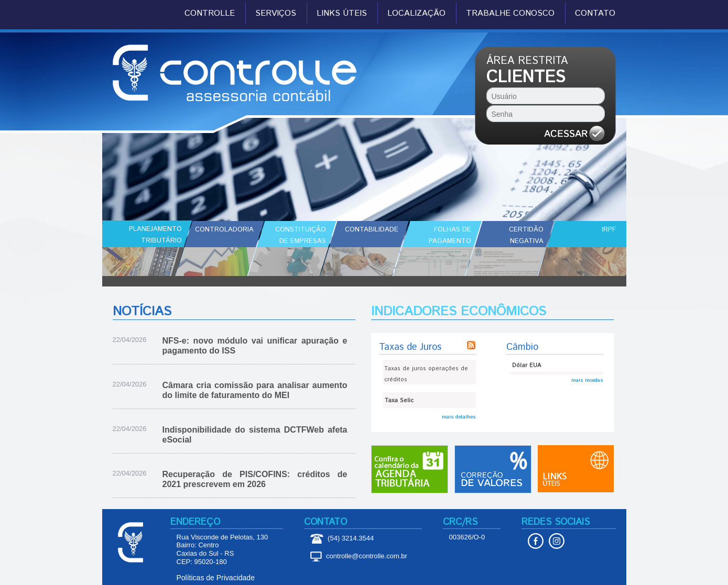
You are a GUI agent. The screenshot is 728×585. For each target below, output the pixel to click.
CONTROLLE (210, 14)
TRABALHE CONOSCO (510, 14)
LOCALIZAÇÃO (416, 14)
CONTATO (595, 14)
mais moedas (587, 380)
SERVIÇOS (276, 14)
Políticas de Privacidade (216, 578)
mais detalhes (459, 417)
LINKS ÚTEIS (342, 14)
